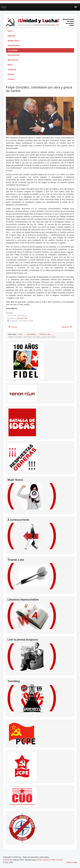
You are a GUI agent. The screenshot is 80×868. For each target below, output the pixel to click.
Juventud (12, 70)
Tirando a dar (22, 318)
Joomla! (6, 860)
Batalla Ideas (14, 41)
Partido (11, 74)
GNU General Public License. (51, 860)
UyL (4, 7)
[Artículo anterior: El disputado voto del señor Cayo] (13, 327)
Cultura (11, 79)
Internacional (14, 55)
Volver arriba (72, 862)
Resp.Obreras (14, 45)
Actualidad (13, 50)
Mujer (10, 65)
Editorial (11, 36)
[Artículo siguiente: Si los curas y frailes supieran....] (67, 327)
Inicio (10, 31)
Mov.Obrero (13, 60)
